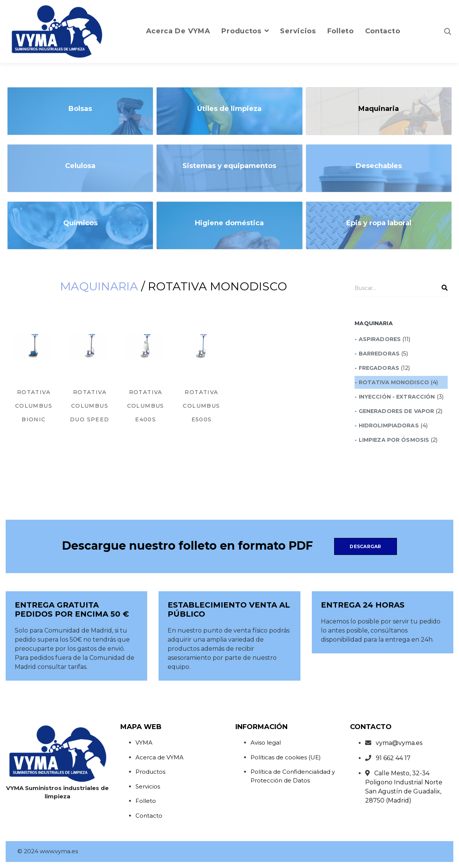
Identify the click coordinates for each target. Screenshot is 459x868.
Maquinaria (99, 286)
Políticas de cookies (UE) (286, 757)
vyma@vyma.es (399, 743)
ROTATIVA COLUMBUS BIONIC (34, 406)
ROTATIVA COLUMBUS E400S (146, 406)
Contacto (149, 816)
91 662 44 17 (393, 758)
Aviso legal (266, 743)
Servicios (148, 786)
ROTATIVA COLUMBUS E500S (201, 406)
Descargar (365, 546)
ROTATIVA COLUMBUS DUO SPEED (90, 406)
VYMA (144, 743)
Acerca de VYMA (159, 757)
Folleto (146, 801)
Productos (150, 772)
